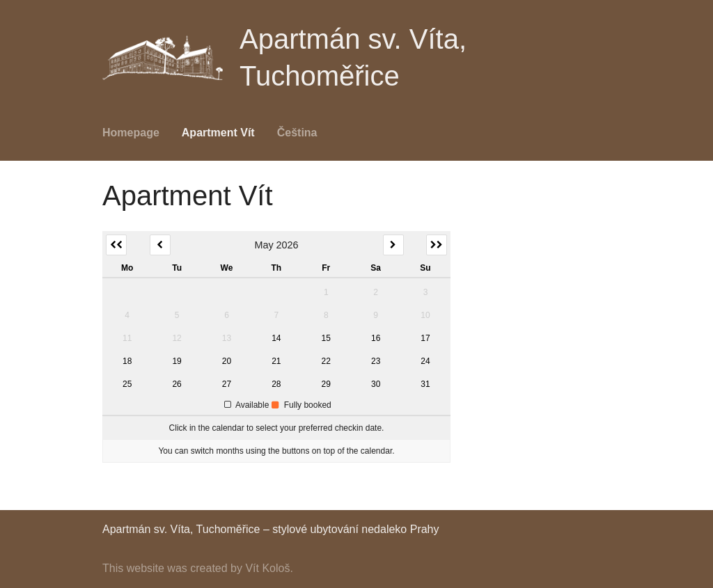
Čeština (297, 133)
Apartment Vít (218, 133)
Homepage (131, 133)
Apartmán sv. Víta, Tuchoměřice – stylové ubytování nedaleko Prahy (271, 529)
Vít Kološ (267, 568)
